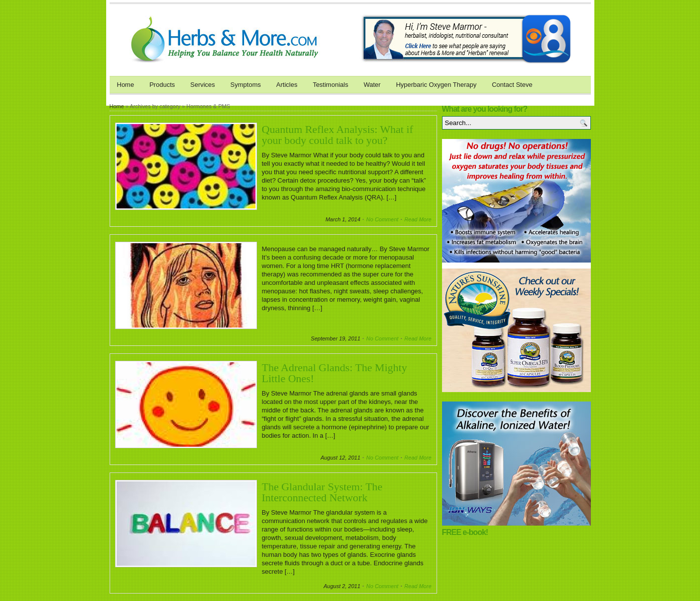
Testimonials (330, 85)
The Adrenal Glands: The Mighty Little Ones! (335, 373)
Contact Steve (512, 85)
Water (372, 85)
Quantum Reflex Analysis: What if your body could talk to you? (338, 135)
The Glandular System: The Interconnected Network (322, 492)
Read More (418, 219)
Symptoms (245, 85)
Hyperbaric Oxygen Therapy (436, 85)
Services (203, 85)
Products (162, 85)
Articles (287, 85)
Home (126, 85)
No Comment (382, 219)
